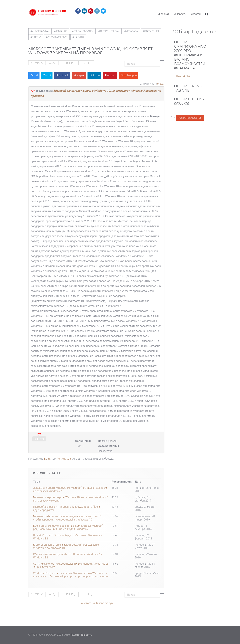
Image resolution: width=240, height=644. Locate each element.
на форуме (39, 439)
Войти (48, 459)
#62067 (161, 84)
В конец (86, 63)
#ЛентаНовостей (83, 31)
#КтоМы (196, 14)
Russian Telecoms (82, 635)
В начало (37, 63)
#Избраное (60, 31)
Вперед (71, 63)
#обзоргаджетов (57, 37)
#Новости (180, 14)
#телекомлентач (109, 31)
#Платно (36, 37)
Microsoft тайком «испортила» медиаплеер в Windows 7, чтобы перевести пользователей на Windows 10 (67, 518)
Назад (52, 63)
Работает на (87, 603)
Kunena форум (104, 603)
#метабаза (131, 31)
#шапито (78, 37)
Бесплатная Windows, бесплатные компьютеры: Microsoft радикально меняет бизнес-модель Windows (68, 527)
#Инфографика (40, 31)
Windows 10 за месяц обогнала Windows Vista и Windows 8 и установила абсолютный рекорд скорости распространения (70, 575)
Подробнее (183, 76)
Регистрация (64, 459)
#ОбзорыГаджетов (190, 118)
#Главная (163, 14)
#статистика (151, 31)
